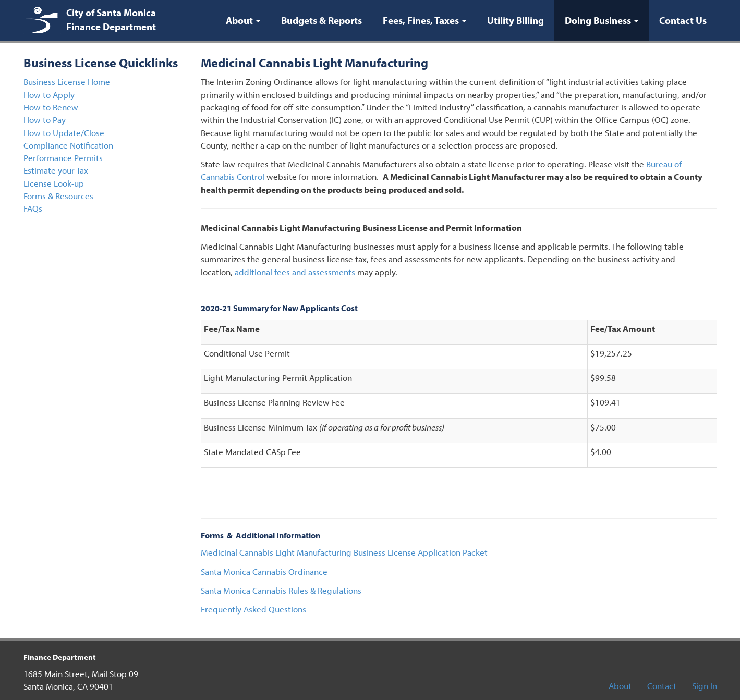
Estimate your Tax (56, 170)
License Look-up (54, 183)
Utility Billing (515, 20)
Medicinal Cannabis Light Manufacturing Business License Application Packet (344, 552)
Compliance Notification (68, 145)
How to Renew (51, 107)
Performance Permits (63, 158)
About (620, 686)
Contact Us (683, 20)
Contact (662, 686)
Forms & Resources (58, 196)
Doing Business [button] (607, 20)
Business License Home (67, 82)
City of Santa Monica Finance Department (111, 20)
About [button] (243, 20)
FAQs (33, 208)
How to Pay (45, 120)
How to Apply (49, 95)
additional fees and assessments (295, 272)
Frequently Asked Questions (253, 609)
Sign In (705, 686)
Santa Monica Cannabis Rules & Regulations (281, 590)
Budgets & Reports (322, 20)
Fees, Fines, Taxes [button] (424, 20)
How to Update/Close (64, 133)
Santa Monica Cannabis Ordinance (264, 572)
